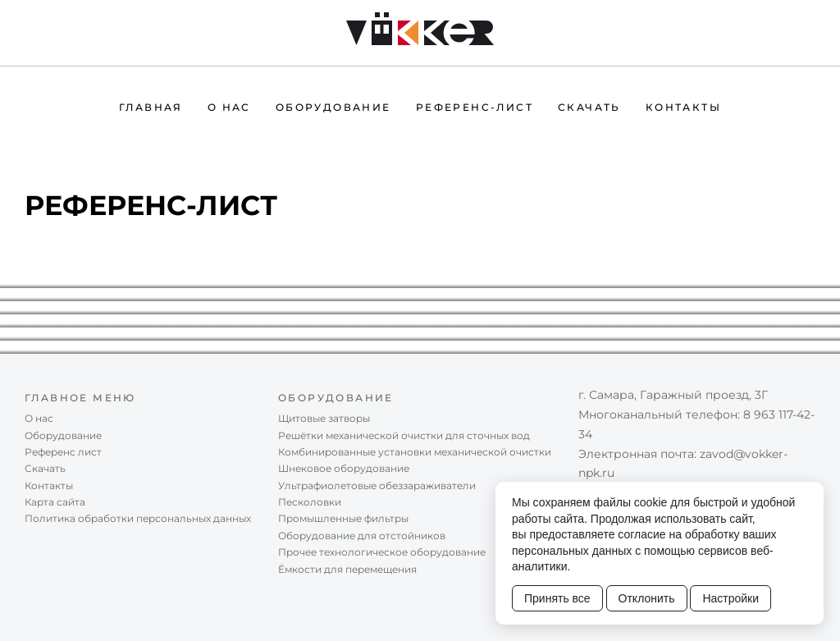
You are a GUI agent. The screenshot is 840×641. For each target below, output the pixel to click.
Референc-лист (475, 107)
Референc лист (63, 452)
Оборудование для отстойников (362, 536)
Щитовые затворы (324, 418)
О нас (229, 107)
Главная (151, 107)
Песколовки (310, 502)
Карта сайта (55, 502)
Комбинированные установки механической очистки (415, 452)
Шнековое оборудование (344, 468)
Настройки (730, 598)
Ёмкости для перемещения (347, 569)
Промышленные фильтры (343, 518)
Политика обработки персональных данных (138, 518)
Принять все (557, 598)
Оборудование (333, 107)
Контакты (683, 107)
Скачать (589, 107)
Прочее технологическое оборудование (382, 552)
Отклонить (647, 598)
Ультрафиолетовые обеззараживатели (377, 485)
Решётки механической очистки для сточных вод (404, 435)
